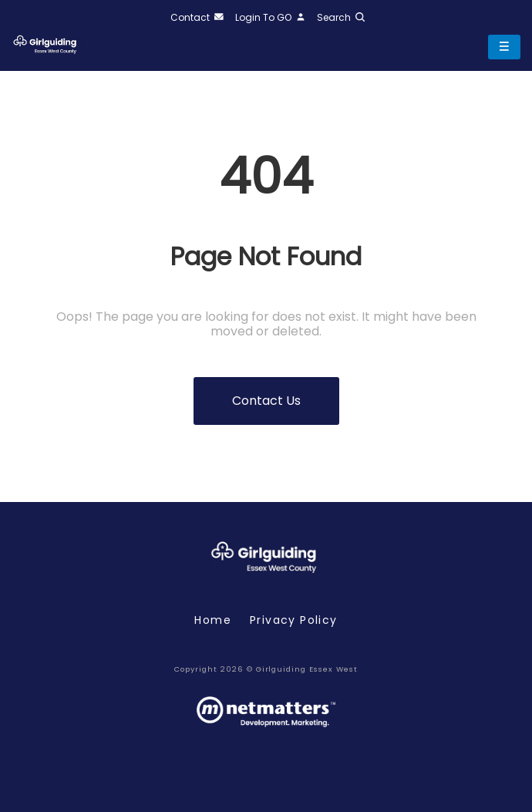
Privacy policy (294, 620)
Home (213, 620)
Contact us (266, 401)
